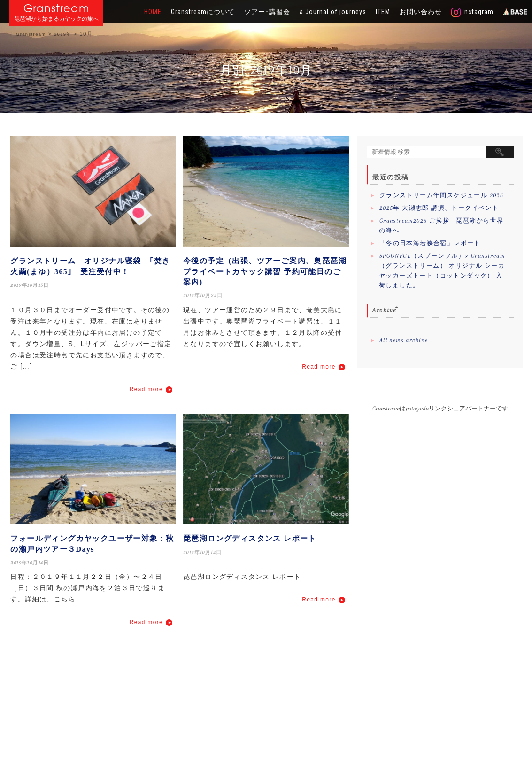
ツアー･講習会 (267, 12)
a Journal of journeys (333, 12)
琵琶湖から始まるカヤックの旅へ (56, 19)
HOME (153, 12)
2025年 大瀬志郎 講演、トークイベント (439, 208)
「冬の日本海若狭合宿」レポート (430, 243)
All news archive (404, 340)
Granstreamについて (203, 12)
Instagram (472, 12)
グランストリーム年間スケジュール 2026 (441, 195)
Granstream (57, 8)
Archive (384, 310)
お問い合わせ (421, 12)
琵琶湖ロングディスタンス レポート (250, 538)
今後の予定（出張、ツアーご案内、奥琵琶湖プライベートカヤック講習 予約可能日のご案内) (265, 271)
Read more (146, 389)
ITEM (383, 12)
